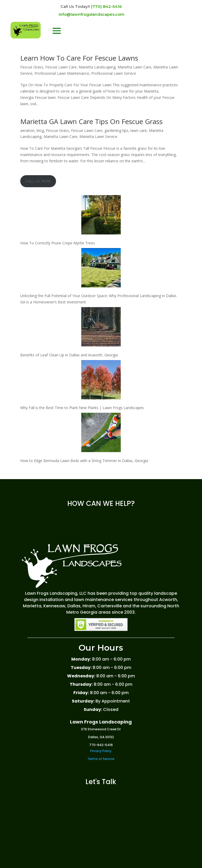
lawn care (139, 130)
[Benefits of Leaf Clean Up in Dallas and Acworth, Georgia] (101, 328)
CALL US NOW (38, 181)
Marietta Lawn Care (134, 67)
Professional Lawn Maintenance (62, 73)
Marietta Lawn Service (98, 136)
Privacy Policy (101, 751)
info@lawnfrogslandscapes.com (92, 14)
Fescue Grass (32, 67)
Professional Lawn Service (114, 73)
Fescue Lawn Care (61, 67)
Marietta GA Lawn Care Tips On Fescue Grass (91, 121)
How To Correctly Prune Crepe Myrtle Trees (58, 243)
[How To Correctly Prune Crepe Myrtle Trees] (101, 216)
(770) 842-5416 (106, 6)
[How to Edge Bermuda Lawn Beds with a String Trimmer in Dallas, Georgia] (101, 433)
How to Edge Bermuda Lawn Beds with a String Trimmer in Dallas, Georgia (84, 461)
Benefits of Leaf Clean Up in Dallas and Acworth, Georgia (69, 355)
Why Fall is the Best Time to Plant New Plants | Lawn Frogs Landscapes (82, 408)
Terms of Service (101, 759)
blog (40, 130)
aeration (27, 130)
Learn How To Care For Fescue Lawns (79, 58)
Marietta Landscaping (97, 67)
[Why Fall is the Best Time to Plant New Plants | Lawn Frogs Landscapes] (101, 381)
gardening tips (116, 130)
